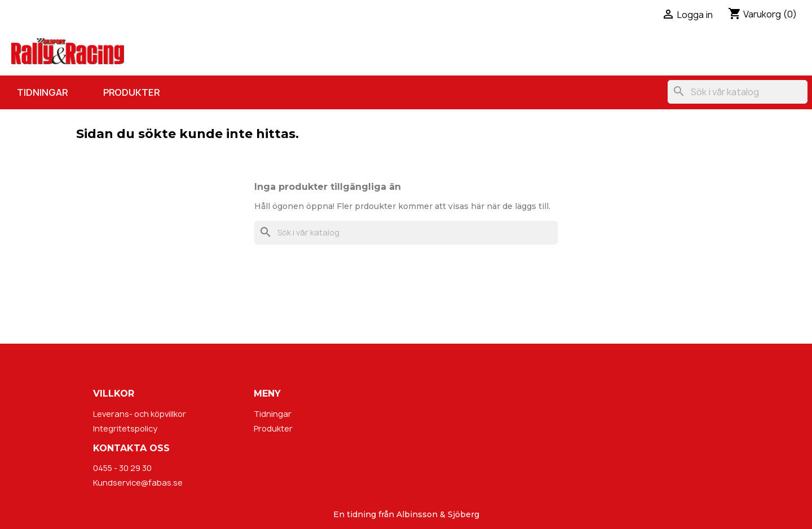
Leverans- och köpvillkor (140, 414)
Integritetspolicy (125, 428)
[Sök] (738, 92)
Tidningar (42, 92)
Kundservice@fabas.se (138, 483)
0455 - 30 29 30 (122, 468)
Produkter (131, 92)
